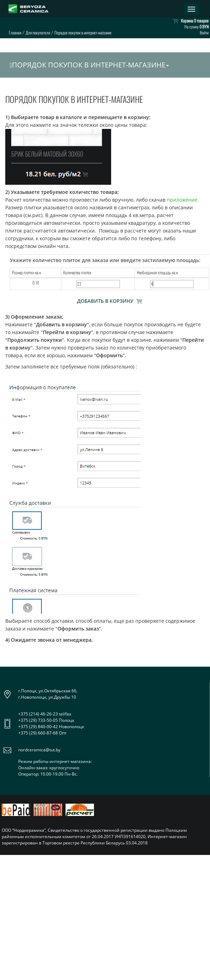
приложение (182, 200)
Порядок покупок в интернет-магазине (89, 65)
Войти (204, 32)
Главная (15, 32)
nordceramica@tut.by (39, 750)
